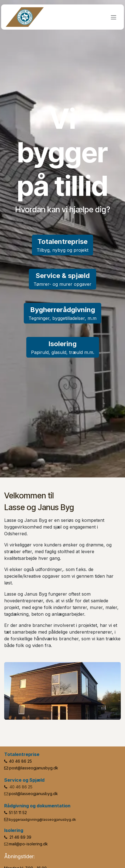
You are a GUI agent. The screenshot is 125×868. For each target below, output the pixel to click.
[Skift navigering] (114, 17)
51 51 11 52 (18, 813)
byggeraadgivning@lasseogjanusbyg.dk (43, 820)
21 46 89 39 (20, 837)
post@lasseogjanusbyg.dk (34, 768)
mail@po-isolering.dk (28, 844)
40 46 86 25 (20, 761)
